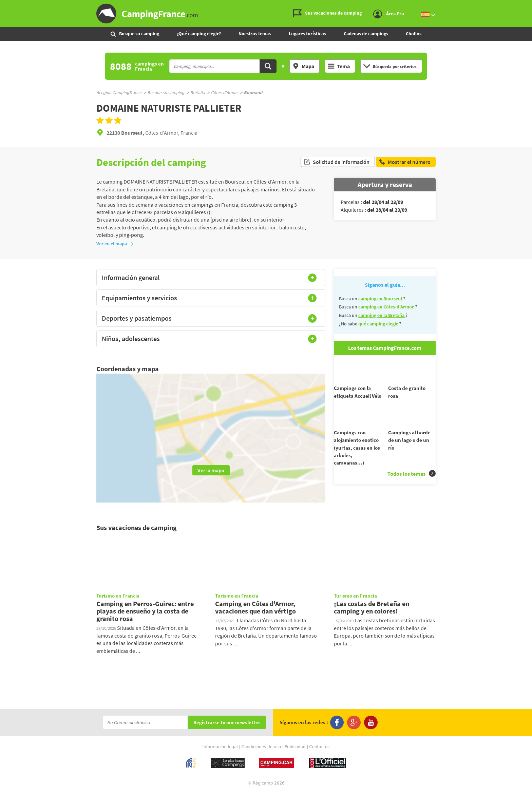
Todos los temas (412, 486)
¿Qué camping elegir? (199, 34)
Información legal (220, 747)
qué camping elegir (378, 324)
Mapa (303, 66)
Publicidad (295, 747)
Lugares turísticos (307, 34)
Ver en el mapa (115, 244)
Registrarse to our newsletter (227, 723)
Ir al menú (526, 6)
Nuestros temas (255, 34)
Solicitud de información (337, 162)
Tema (339, 66)
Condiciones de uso (261, 747)
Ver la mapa (211, 470)
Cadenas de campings (366, 34)
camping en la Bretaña (382, 315)
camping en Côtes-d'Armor (387, 307)
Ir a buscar (531, 6)
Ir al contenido (528, 6)
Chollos (414, 34)
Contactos (319, 747)
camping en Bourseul (381, 299)
